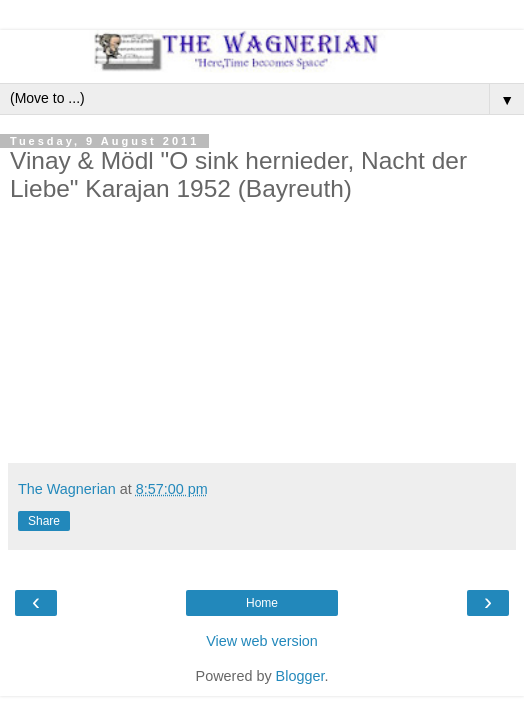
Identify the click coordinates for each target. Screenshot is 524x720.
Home (262, 603)
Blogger (300, 676)
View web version (262, 641)
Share (44, 521)
